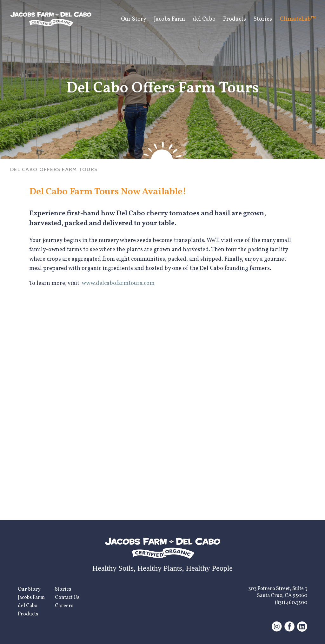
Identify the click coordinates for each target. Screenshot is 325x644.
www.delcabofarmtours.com (118, 283)
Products (235, 19)
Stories (263, 19)
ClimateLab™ (298, 19)
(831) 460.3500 (291, 603)
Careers (64, 606)
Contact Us (67, 598)
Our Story (134, 19)
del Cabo (204, 19)
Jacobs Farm (169, 19)
